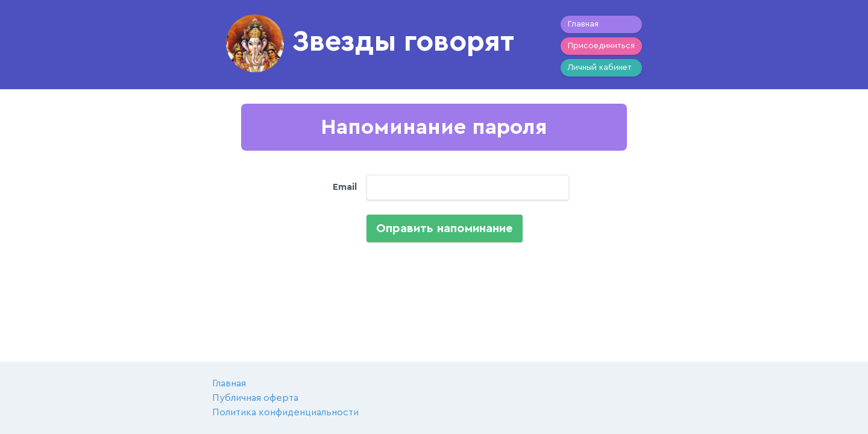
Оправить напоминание (445, 228)
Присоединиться (601, 46)
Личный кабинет (600, 68)
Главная (583, 24)
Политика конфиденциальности (285, 412)
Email (345, 187)
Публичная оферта (255, 398)
